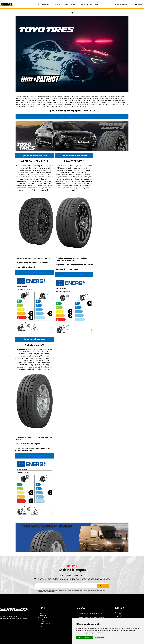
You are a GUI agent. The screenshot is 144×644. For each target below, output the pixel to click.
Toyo (97, 4)
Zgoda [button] (80, 637)
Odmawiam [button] (88, 637)
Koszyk (139, 4)
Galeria (66, 4)
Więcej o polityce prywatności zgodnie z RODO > (48, 592)
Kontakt (74, 4)
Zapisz (103, 586)
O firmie (37, 4)
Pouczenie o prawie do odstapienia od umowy (90, 614)
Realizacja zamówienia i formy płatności (90, 617)
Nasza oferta (46, 4)
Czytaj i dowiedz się (86, 4)
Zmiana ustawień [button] (100, 637)
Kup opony (57, 4)
